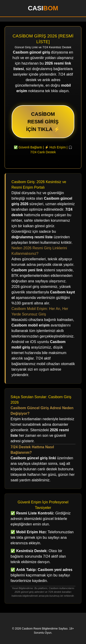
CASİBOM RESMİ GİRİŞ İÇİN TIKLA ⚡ (43, 122)
